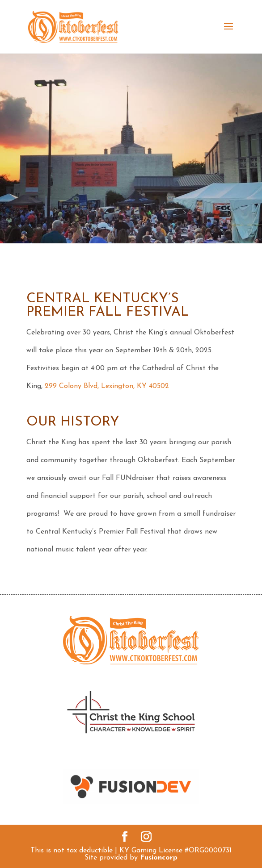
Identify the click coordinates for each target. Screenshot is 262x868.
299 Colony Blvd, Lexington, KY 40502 (107, 386)
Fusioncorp (159, 858)
